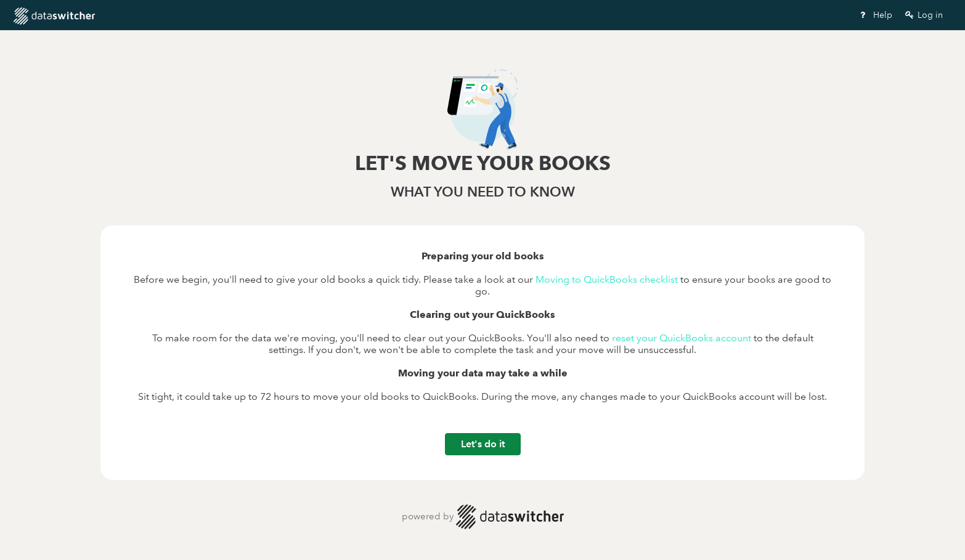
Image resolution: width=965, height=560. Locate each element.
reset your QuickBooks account (682, 338)
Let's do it (483, 444)
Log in (923, 15)
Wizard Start (161, 16)
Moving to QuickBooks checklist (607, 279)
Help (875, 15)
